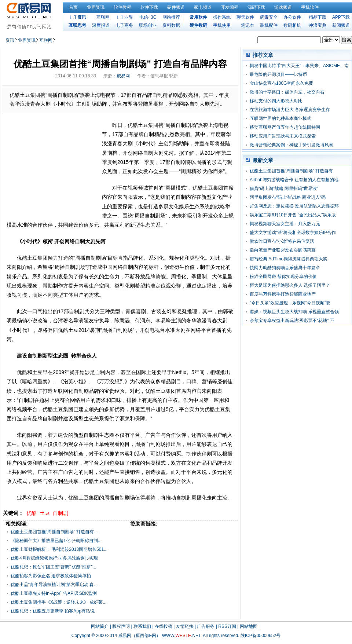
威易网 (123, 76)
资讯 (10, 40)
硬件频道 (176, 7)
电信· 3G (148, 17)
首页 (73, 7)
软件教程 (122, 7)
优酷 (32, 513)
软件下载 (149, 7)
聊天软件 (245, 17)
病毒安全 (269, 17)
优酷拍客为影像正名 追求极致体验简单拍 (51, 576)
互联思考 (77, 25)
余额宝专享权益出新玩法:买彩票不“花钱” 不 (292, 321)
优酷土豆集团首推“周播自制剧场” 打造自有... (54, 532)
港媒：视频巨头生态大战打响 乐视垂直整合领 (294, 312)
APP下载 (341, 17)
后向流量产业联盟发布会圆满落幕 (283, 250)
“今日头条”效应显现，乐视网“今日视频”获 (290, 303)
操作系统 (222, 17)
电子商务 (124, 25)
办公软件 (292, 17)
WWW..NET (181, 636)
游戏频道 (283, 7)
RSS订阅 (227, 626)
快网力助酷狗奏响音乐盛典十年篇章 (285, 268)
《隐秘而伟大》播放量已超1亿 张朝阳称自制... (56, 541)
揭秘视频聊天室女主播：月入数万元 (285, 224)
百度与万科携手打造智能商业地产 (283, 294)
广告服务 (206, 626)
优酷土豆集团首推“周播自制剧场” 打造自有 (291, 171)
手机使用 (222, 25)
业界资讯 (96, 7)
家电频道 (203, 7)
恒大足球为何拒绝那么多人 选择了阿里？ (290, 285)
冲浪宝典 (318, 25)
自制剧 (60, 513)
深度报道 (101, 25)
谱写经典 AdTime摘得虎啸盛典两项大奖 (289, 259)
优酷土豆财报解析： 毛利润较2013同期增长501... (59, 549)
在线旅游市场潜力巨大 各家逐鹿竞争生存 (290, 110)
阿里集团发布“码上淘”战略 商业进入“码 (288, 197)
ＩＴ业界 (124, 17)
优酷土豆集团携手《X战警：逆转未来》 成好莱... (58, 602)
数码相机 (292, 25)
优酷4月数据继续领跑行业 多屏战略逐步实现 (54, 558)
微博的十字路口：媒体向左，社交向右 (287, 92)
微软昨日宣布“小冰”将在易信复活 (282, 241)
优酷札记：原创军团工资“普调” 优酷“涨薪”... (53, 567)
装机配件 (269, 25)
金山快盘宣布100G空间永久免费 (281, 83)
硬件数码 (198, 25)
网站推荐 (171, 17)
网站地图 (249, 626)
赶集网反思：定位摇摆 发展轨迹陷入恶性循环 (294, 206)
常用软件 (198, 17)
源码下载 (256, 7)
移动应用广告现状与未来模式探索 (283, 136)
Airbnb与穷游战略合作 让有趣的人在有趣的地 (294, 180)
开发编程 (230, 7)
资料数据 (171, 25)
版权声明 (121, 626)
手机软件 (310, 7)
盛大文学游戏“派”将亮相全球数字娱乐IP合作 (293, 233)
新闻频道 (341, 25)
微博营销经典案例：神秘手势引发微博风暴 (291, 145)
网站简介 (100, 626)
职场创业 (148, 25)
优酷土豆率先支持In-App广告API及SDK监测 (54, 593)
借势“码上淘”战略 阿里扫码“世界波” (284, 189)
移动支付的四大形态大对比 (276, 101)
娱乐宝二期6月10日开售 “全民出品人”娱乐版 (293, 215)
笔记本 (247, 25)
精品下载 (318, 17)
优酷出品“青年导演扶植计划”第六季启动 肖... (54, 585)
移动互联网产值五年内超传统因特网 (285, 127)
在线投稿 (164, 626)
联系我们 (142, 626)
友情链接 (185, 626)
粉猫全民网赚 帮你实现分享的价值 (283, 277)
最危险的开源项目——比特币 (278, 74)
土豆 (45, 513)
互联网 (103, 17)
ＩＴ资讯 (77, 17)
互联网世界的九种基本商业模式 (280, 118)
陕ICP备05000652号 (261, 636)
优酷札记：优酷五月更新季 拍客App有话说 (53, 611)
